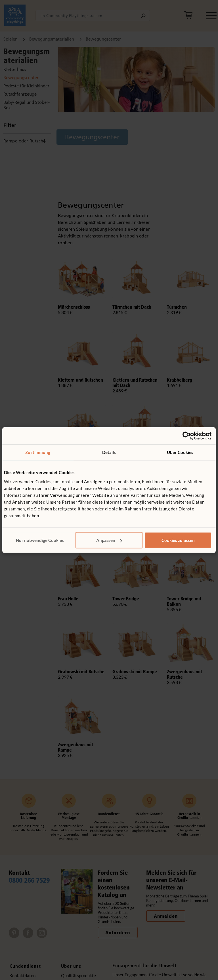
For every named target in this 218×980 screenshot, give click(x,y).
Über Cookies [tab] (180, 452)
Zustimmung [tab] (38, 452)
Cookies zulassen (178, 540)
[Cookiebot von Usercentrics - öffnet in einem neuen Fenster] (187, 436)
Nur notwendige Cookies (40, 540)
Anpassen (109, 540)
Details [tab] (109, 452)
